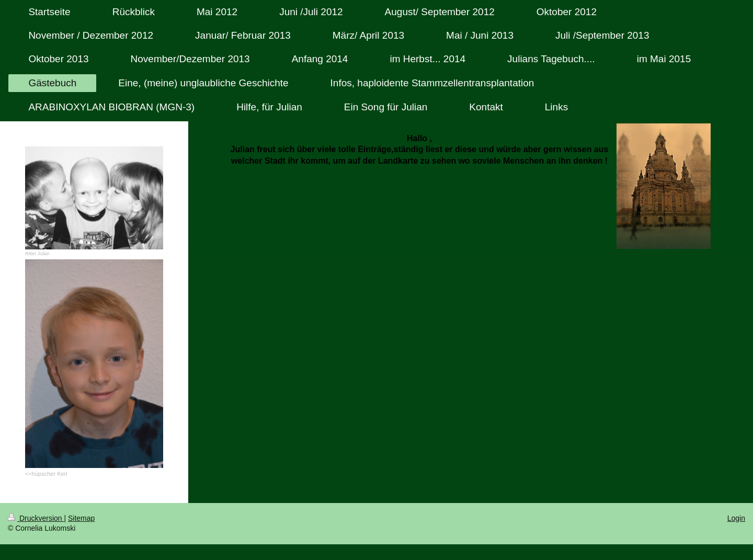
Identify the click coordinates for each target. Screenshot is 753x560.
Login (736, 518)
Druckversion (36, 518)
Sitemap (81, 518)
